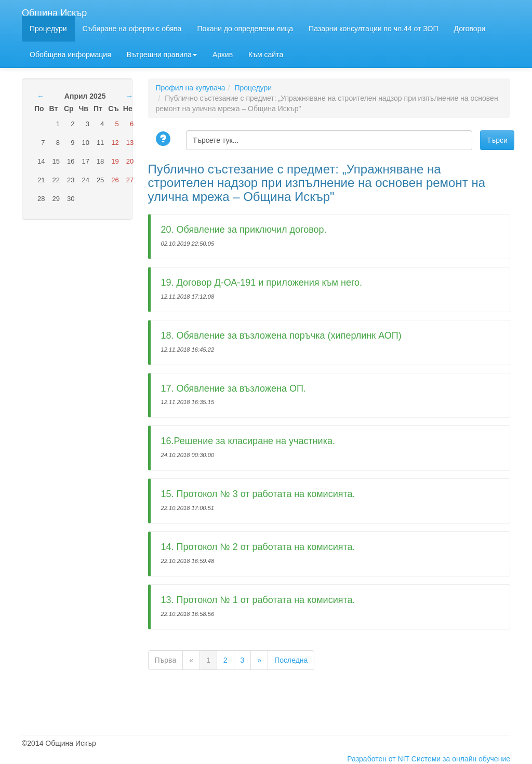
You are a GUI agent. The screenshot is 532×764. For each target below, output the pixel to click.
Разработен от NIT (378, 759)
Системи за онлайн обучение (461, 759)
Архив (223, 55)
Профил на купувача (191, 88)
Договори (470, 29)
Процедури (48, 29)
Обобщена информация (70, 55)
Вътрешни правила (162, 55)
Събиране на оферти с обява (132, 29)
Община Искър (54, 12)
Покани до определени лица (245, 29)
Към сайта (266, 55)
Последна (291, 660)
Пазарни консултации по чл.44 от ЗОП (373, 29)
